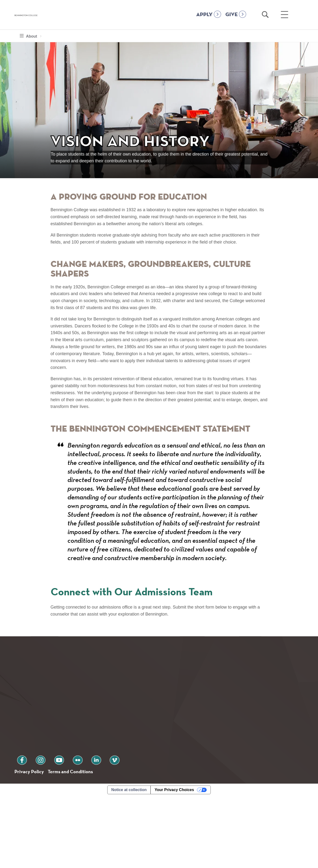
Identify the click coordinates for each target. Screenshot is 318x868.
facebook (20, 830)
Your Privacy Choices (174, 862)
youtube (47, 830)
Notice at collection (129, 862)
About (30, 36)
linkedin (75, 830)
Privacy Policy (31, 842)
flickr (61, 830)
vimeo (88, 830)
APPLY (204, 15)
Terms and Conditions (79, 842)
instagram (34, 830)
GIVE (232, 15)
